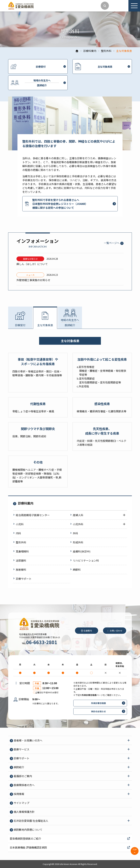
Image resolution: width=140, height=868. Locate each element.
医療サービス (21, 749)
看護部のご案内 (22, 776)
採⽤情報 (19, 794)
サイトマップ (21, 803)
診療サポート (21, 758)
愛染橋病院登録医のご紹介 (70, 838)
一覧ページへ (112, 243)
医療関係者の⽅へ (24, 785)
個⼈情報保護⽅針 (24, 812)
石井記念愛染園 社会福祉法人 (31, 821)
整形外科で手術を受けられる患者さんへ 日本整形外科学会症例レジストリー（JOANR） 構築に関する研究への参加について (56, 204)
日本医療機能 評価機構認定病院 (70, 847)
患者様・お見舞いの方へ (28, 740)
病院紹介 (19, 767)
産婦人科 (78, 515)
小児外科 (78, 524)
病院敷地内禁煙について (28, 830)
